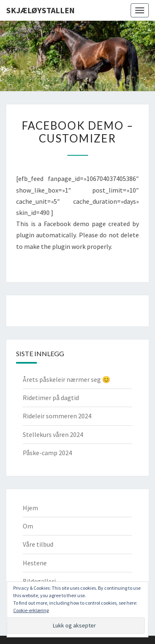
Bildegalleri (39, 581)
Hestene (35, 563)
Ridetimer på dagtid (51, 398)
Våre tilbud (38, 544)
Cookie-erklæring (31, 610)
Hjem (30, 508)
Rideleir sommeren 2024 (57, 416)
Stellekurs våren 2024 (53, 434)
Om (28, 526)
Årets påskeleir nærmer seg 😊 (67, 379)
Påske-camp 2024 (47, 453)
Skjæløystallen (41, 10)
